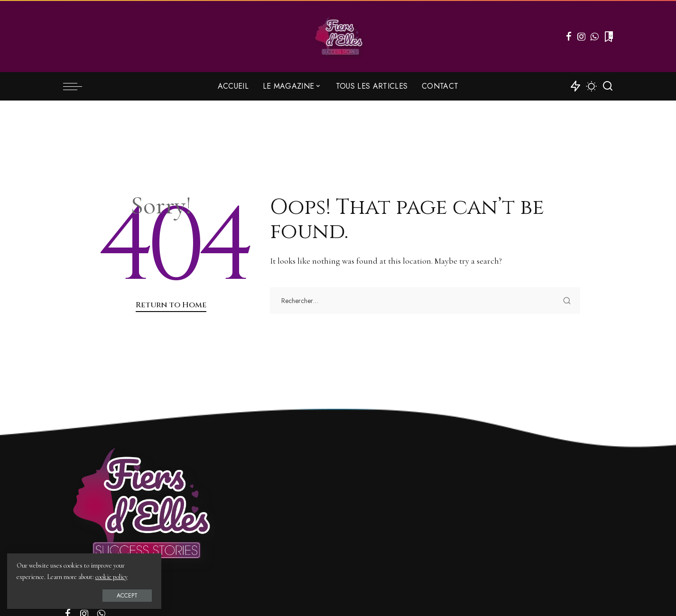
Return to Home (171, 305)
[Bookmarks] (608, 37)
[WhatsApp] (594, 37)
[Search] (608, 86)
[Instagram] (582, 37)
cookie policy (111, 577)
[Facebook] (569, 37)
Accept (115, 595)
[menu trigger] (77, 86)
